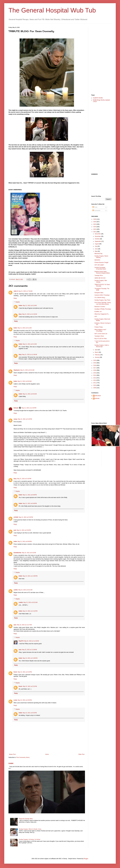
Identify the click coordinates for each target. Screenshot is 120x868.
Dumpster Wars (99, 293)
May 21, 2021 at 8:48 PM (30, 495)
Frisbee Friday (99, 327)
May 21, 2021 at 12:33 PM (29, 408)
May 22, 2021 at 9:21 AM (25, 590)
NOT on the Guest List (101, 334)
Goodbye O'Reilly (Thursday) (103, 309)
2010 (95, 385)
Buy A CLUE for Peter (101, 339)
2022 (95, 229)
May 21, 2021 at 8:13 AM (30, 306)
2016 (95, 370)
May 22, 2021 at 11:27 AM (24, 625)
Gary (20, 314)
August (97, 244)
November (98, 236)
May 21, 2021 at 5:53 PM (24, 530)
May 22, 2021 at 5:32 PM (25, 672)
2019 (95, 363)
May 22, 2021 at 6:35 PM (25, 700)
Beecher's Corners (100, 307)
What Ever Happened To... (102, 314)
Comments (96, 211)
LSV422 (16, 517)
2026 (95, 219)
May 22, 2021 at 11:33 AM (31, 641)
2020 (95, 360)
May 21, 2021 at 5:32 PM (24, 479)
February (98, 355)
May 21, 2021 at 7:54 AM (25, 291)
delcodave (98, 396)
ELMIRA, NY (98, 312)
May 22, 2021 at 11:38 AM (29, 650)
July (96, 246)
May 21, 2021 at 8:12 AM (30, 344)
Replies (18, 302)
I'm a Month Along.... (100, 298)
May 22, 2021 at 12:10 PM (30, 611)
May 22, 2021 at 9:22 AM (30, 602)
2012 (95, 380)
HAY (96, 316)
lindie (20, 306)
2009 (95, 388)
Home (47, 754)
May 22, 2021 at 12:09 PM (30, 658)
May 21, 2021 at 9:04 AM (30, 394)
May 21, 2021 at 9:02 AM (25, 381)
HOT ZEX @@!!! (99, 265)
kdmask (16, 408)
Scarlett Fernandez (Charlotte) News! (100, 268)
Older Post (81, 754)
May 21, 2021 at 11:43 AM (30, 314)
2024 (95, 224)
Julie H (16, 291)
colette (16, 590)
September (98, 241)
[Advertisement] (100, 59)
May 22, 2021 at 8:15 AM (29, 553)
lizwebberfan (17, 553)
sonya (15, 419)
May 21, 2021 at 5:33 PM (26, 517)
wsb (15, 530)
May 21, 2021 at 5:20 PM (25, 419)
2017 (95, 368)
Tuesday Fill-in (99, 275)
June (96, 249)
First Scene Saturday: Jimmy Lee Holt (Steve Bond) (103, 303)
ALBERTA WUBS (98, 98)
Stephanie (17, 370)
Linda (15, 700)
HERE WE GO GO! (100, 278)
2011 (95, 383)
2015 (95, 373)
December (98, 234)
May (96, 251)
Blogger (86, 859)
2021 (95, 232)
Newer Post (12, 754)
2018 (95, 365)
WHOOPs (97, 260)
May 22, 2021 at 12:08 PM (30, 576)
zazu (15, 625)
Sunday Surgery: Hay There (102, 300)
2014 (95, 375)
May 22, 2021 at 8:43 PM (30, 713)
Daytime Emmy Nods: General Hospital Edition (102, 272)
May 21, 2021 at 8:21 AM (27, 370)
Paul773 (21, 641)
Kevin (15, 672)
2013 (95, 378)
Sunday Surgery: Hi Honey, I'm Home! (30, 839)
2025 (95, 222)
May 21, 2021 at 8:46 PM (25, 541)
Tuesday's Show (99, 336)
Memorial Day (98, 254)
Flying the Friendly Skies (26, 819)
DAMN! (11, 763)
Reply (15, 298)
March (97, 352)
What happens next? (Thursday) (100, 330)
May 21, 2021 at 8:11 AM (25, 328)
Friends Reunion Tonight (101, 262)
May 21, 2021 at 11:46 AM (30, 355)
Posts (95, 207)
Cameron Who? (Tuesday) (102, 295)
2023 (95, 227)
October (97, 239)
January (97, 357)
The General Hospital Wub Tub (52, 10)
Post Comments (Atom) (23, 757)
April (96, 350)
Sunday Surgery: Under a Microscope (102, 346)
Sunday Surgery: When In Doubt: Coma (30, 829)
